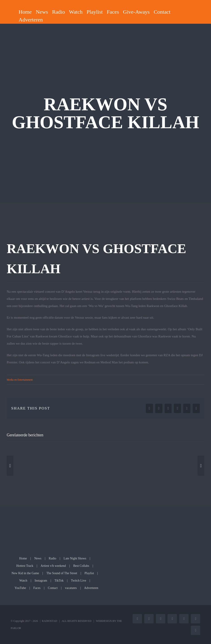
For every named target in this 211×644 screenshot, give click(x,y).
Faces (37, 588)
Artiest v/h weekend (53, 566)
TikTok (59, 581)
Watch (23, 581)
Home (23, 558)
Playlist (89, 573)
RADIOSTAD (50, 621)
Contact (53, 588)
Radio (53, 558)
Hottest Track (25, 566)
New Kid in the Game (25, 573)
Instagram (41, 581)
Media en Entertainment (20, 380)
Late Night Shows (75, 558)
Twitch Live (79, 581)
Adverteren (91, 588)
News (38, 558)
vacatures (71, 588)
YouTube (20, 588)
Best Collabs (81, 566)
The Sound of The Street (62, 573)
